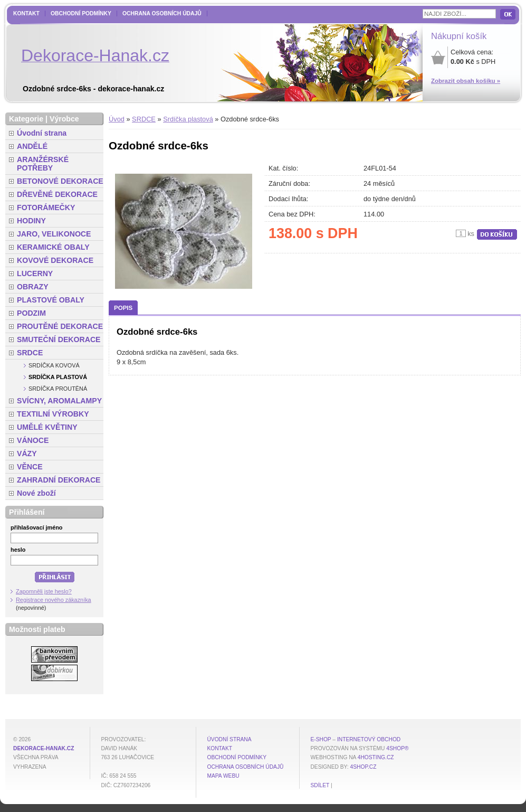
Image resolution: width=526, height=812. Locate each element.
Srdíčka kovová (54, 365)
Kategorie (26, 119)
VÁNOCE (33, 440)
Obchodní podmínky (81, 13)
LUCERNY (35, 273)
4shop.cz (364, 767)
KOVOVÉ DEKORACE (55, 260)
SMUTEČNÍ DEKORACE (59, 339)
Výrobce (64, 119)
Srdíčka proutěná (58, 389)
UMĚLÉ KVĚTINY (47, 427)
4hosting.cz (376, 757)
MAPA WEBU (223, 776)
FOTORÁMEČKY (46, 207)
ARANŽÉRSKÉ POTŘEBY (43, 164)
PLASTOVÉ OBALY (51, 300)
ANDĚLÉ (32, 146)
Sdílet (320, 785)
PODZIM (31, 313)
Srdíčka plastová (188, 119)
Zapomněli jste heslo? (44, 591)
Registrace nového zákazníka (54, 600)
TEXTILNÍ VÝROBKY (53, 414)
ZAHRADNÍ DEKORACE (59, 480)
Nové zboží (36, 493)
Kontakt (26, 13)
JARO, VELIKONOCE (54, 234)
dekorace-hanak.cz (44, 748)
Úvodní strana (42, 133)
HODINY (31, 221)
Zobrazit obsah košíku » (466, 81)
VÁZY (27, 454)
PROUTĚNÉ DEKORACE (60, 326)
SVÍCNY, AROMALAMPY (59, 401)
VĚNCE (30, 467)
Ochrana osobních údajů (162, 13)
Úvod (117, 119)
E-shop (321, 739)
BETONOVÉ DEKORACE (60, 181)
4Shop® (397, 748)
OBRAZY (33, 287)
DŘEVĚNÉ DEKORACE (57, 194)
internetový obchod (369, 739)
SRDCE (144, 119)
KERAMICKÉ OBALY (53, 247)
